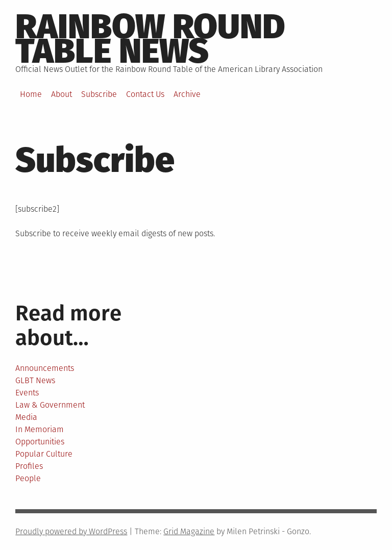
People (28, 478)
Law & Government (50, 405)
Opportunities (40, 442)
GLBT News (35, 380)
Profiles (29, 466)
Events (27, 393)
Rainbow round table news (150, 39)
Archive (187, 94)
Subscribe (99, 94)
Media (26, 417)
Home (31, 94)
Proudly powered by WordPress (71, 531)
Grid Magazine (189, 531)
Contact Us (145, 94)
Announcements (45, 368)
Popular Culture (44, 454)
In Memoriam (40, 429)
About (62, 94)
